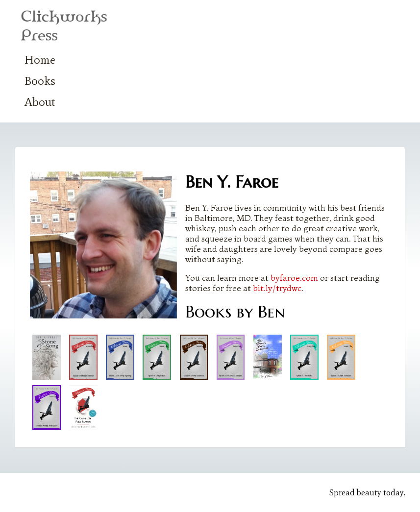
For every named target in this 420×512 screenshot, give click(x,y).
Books (40, 81)
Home (40, 60)
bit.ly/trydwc (277, 288)
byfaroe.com (294, 278)
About (40, 102)
